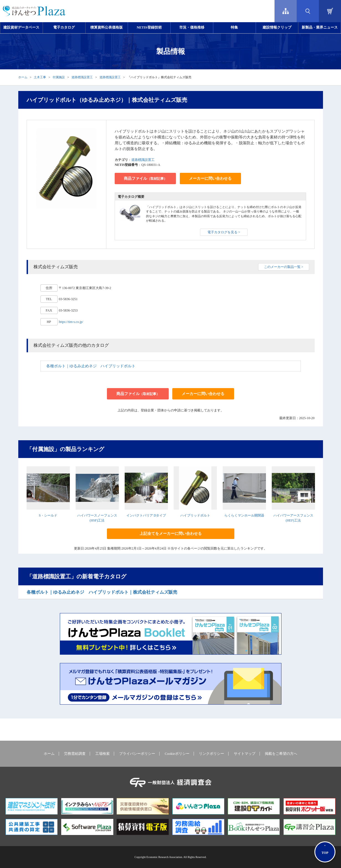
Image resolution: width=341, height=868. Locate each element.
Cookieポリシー (177, 754)
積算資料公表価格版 (107, 27)
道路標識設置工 (82, 77)
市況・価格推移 (192, 27)
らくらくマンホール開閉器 (244, 515)
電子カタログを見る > (224, 232)
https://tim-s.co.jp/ (71, 322)
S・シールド (48, 515)
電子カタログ (64, 27)
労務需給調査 (75, 754)
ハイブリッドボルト (195, 515)
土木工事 (40, 77)
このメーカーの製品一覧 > (284, 267)
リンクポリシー (211, 754)
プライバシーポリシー (137, 754)
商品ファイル (145, 179)
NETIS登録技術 (149, 27)
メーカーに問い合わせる (210, 179)
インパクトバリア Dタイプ (146, 515)
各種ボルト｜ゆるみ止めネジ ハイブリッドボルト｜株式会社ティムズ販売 (102, 592)
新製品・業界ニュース (320, 27)
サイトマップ (245, 754)
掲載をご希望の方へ (281, 754)
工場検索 (102, 754)
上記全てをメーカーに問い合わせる (171, 534)
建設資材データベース (21, 27)
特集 (234, 27)
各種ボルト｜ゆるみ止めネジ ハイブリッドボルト (91, 366)
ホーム (23, 77)
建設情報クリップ (277, 27)
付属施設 (59, 77)
